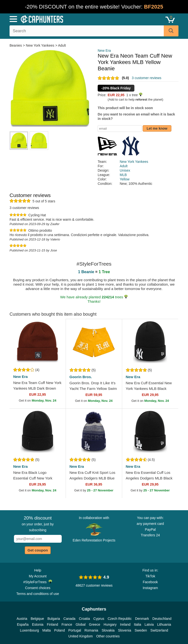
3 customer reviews (147, 78)
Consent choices (38, 588)
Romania (91, 630)
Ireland (125, 624)
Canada (69, 619)
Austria (22, 619)
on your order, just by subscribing (38, 524)
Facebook (150, 582)
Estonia (38, 624)
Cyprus (99, 619)
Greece (94, 624)
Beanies (16, 45)
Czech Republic (120, 619)
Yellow (125, 179)
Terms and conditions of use (38, 594)
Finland (52, 624)
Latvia (149, 624)
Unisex (125, 170)
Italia (138, 624)
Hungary (110, 624)
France (67, 624)
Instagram (150, 588)
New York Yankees (40, 45)
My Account (38, 576)
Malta (47, 630)
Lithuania (164, 624)
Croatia (84, 619)
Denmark (142, 619)
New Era (104, 51)
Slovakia (108, 630)
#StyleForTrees (38, 582)
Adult (62, 45)
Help (38, 570)
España (23, 624)
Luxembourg (29, 630)
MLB (123, 175)
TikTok (150, 576)
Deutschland (162, 619)
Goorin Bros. (81, 377)
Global (81, 624)
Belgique (37, 619)
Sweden (141, 630)
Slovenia (125, 630)
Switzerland (159, 630)
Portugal (75, 630)
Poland (59, 630)
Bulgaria (54, 619)
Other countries (108, 636)
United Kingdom (81, 636)
